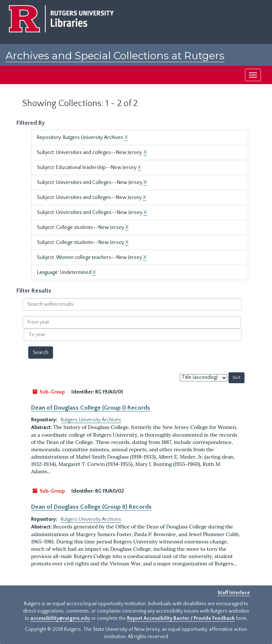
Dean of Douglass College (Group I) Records (91, 408)
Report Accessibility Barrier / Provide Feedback (181, 618)
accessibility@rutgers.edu (60, 618)
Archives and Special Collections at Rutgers (115, 56)
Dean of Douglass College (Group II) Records (91, 507)
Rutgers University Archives (91, 420)
